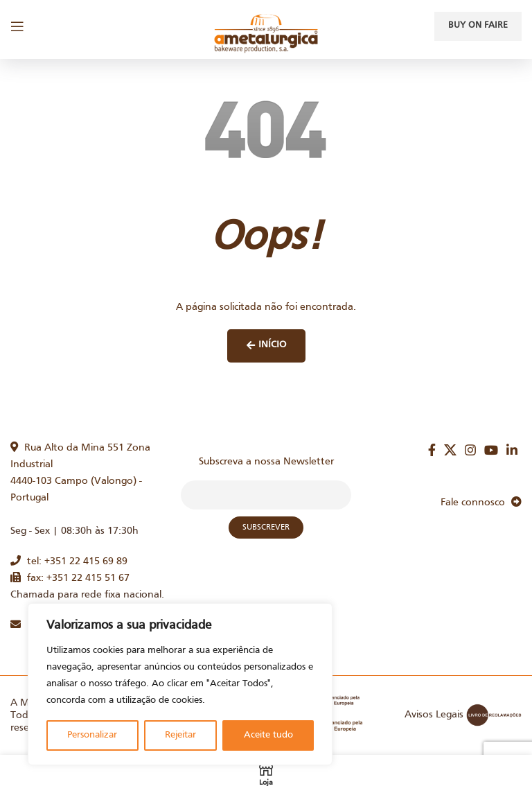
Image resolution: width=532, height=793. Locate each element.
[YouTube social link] (491, 450)
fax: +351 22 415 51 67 (70, 578)
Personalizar (92, 735)
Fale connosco (481, 503)
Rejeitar (180, 735)
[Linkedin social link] (512, 450)
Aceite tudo (268, 735)
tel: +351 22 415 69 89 (69, 561)
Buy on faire (478, 26)
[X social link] (450, 450)
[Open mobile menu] (17, 26)
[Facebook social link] (432, 450)
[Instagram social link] (470, 450)
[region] (180, 684)
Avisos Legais (434, 715)
